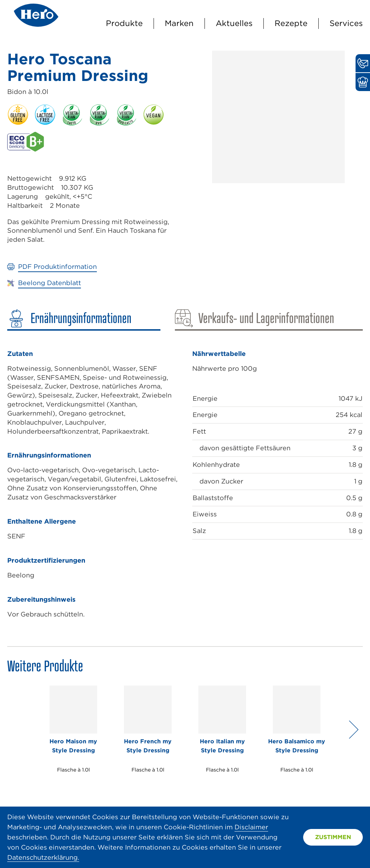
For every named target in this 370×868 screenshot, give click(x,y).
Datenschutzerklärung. (43, 857)
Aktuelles (234, 23)
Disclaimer (251, 827)
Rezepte (291, 23)
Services (346, 23)
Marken (179, 23)
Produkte (124, 23)
